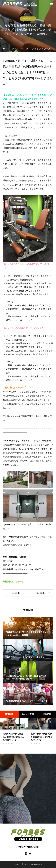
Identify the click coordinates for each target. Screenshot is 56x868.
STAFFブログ (28, 19)
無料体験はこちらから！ (14, 582)
